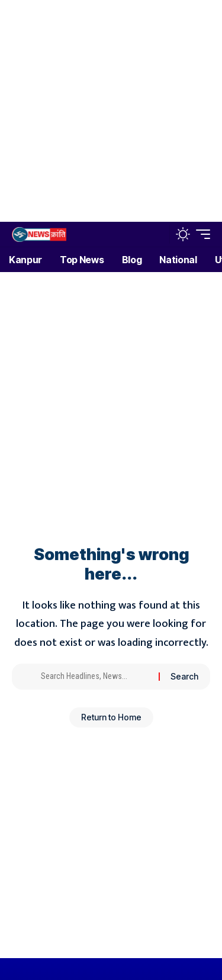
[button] (158, 235)
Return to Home (111, 717)
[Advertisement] (111, 111)
